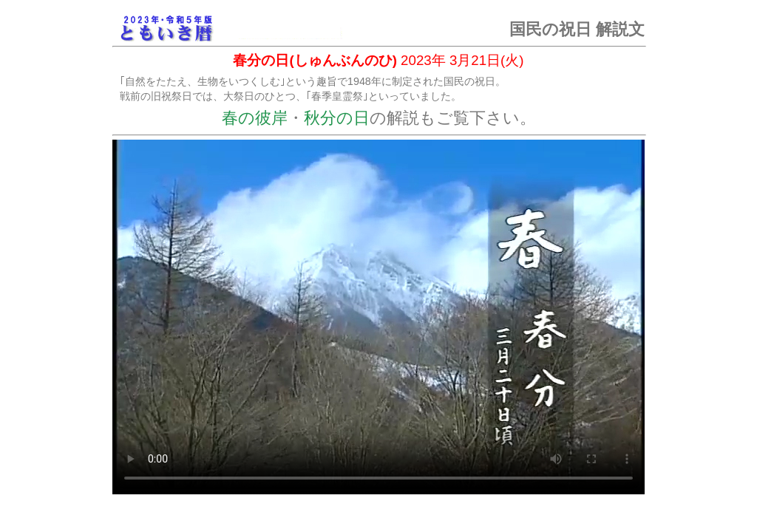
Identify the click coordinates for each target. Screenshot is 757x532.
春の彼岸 (255, 118)
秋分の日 (337, 118)
